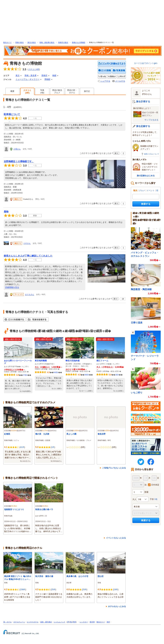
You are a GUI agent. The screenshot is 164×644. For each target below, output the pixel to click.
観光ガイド (7, 42)
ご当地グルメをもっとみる (114, 468)
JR (68, 622)
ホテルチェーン (19, 622)
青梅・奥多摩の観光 (47, 42)
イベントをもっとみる (116, 538)
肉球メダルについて (152, 154)
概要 (12, 91)
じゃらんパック (59, 622)
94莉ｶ (56, 372)
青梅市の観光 (63, 42)
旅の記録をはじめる (146, 176)
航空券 (92, 622)
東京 (18, 75)
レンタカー (84, 622)
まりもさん (30, 294)
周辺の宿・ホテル (72, 91)
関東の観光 (20, 42)
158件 (23, 590)
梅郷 (54, 75)
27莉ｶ (25, 375)
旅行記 (87, 91)
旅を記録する (143, 126)
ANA (74, 622)
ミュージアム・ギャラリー (27, 79)
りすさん (27, 243)
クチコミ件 (34, 69)
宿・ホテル (7, 622)
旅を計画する (143, 101)
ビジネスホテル (33, 622)
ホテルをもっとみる (117, 606)
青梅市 (44, 75)
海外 (108, 622)
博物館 (47, 79)
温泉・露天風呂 (46, 622)
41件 (22, 447)
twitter (141, 462)
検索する (146, 204)
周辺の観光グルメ (57, 91)
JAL (71, 622)
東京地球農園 (41, 361)
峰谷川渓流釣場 (73, 361)
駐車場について (12, 114)
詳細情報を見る (12, 287)
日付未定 (155, 485)
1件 (53, 447)
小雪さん (17, 149)
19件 (116, 590)
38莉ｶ (87, 375)
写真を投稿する (119, 71)
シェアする (105, 81)
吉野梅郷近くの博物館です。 (19, 161)
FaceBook (151, 462)
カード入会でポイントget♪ (146, 63)
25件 (53, 590)
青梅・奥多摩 (30, 75)
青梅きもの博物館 (79, 42)
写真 (42, 91)
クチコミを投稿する (105, 71)
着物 (6, 212)
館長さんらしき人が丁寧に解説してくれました (28, 256)
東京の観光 (32, 42)
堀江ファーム (102, 361)
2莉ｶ (117, 375)
